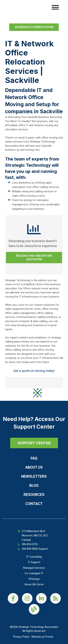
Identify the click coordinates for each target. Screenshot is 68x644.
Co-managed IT (34, 573)
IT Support (34, 562)
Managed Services (34, 568)
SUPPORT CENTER (34, 443)
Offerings (34, 579)
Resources (34, 495)
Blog (34, 485)
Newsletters (34, 476)
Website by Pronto (42, 637)
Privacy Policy (21, 637)
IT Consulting (34, 557)
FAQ (34, 458)
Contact (34, 504)
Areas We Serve (34, 584)
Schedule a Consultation (34, 27)
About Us (34, 467)
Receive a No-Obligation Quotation (34, 257)
